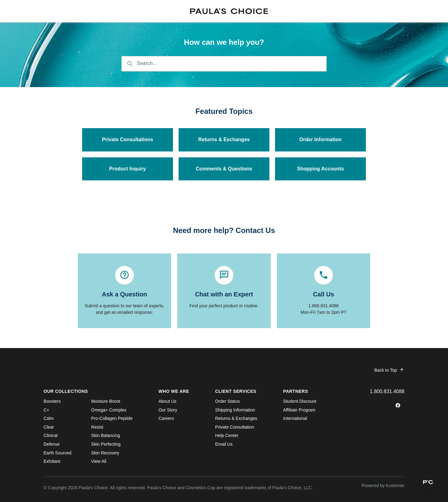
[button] (428, 482)
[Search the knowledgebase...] (224, 64)
